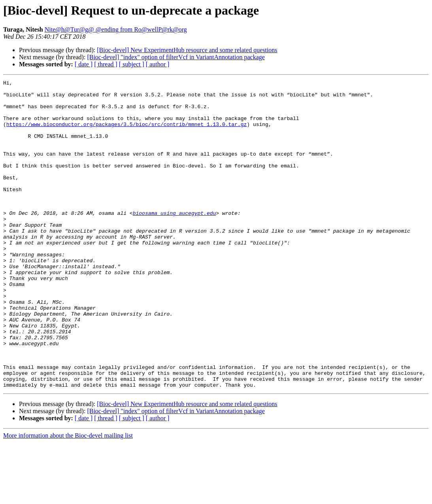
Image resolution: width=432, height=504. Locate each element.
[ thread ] (106, 64)
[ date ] (84, 64)
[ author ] (158, 64)
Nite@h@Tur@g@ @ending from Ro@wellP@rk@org (116, 29)
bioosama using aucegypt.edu (174, 240)
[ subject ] (132, 64)
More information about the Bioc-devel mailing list (68, 497)
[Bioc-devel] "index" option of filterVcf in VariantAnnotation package (176, 57)
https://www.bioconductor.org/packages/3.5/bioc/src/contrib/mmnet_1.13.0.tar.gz (126, 134)
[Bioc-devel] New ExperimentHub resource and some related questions (187, 50)
